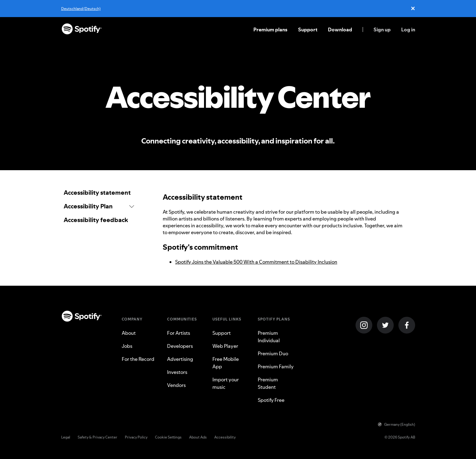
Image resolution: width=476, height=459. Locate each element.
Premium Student (268, 383)
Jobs (127, 346)
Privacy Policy (136, 437)
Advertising (180, 359)
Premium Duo (273, 353)
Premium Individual (269, 337)
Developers (180, 346)
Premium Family (276, 366)
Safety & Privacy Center (97, 437)
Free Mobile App (226, 363)
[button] (99, 206)
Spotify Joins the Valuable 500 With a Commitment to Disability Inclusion (256, 262)
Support (308, 30)
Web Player (225, 346)
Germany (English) (397, 424)
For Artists (179, 333)
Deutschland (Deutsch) (81, 9)
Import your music (226, 383)
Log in (408, 30)
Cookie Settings (168, 437)
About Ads (198, 437)
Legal (66, 437)
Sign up (382, 30)
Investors (177, 372)
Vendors (176, 385)
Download (340, 30)
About (129, 333)
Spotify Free (271, 400)
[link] (99, 193)
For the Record (138, 359)
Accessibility (225, 437)
